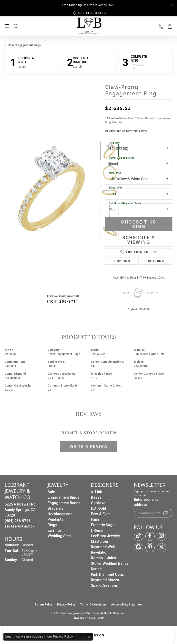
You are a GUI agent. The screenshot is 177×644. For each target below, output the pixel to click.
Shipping (122, 261)
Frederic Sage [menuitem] (103, 525)
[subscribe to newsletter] (166, 513)
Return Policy (44, 605)
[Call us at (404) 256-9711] (17, 521)
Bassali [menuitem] (97, 497)
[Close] (171, 5)
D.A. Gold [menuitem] (98, 508)
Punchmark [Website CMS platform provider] (97, 618)
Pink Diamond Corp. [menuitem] (108, 574)
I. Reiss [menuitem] (97, 530)
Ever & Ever (98, 354)
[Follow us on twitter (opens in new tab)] (161, 548)
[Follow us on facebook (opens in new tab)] (150, 536)
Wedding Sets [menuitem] (59, 536)
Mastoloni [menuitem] (99, 541)
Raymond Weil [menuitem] (103, 547)
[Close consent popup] (89, 637)
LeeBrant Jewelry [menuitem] (105, 536)
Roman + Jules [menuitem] (103, 558)
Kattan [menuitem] (96, 569)
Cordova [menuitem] (98, 503)
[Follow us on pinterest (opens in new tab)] (150, 548)
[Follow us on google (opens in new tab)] (139, 548)
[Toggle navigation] (7, 26)
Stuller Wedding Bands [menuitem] (110, 563)
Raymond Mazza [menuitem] (105, 580)
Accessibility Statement (127, 605)
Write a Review (88, 446)
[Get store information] (20, 527)
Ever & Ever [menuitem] (100, 514)
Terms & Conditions (93, 605)
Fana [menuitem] (95, 519)
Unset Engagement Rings (24, 45)
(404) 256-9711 (63, 301)
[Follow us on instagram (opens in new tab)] (161, 536)
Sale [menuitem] (51, 492)
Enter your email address (147, 502)
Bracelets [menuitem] (56, 508)
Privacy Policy (66, 605)
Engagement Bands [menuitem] (64, 503)
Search (23, 67)
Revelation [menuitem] (100, 552)
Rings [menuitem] (52, 525)
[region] (53, 191)
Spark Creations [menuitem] (104, 585)
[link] (91, 13)
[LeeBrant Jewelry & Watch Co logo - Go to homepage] (89, 26)
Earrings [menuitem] (55, 530)
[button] (21, 26)
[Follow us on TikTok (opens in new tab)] (139, 536)
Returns (156, 261)
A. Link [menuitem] (96, 492)
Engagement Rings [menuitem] (64, 497)
